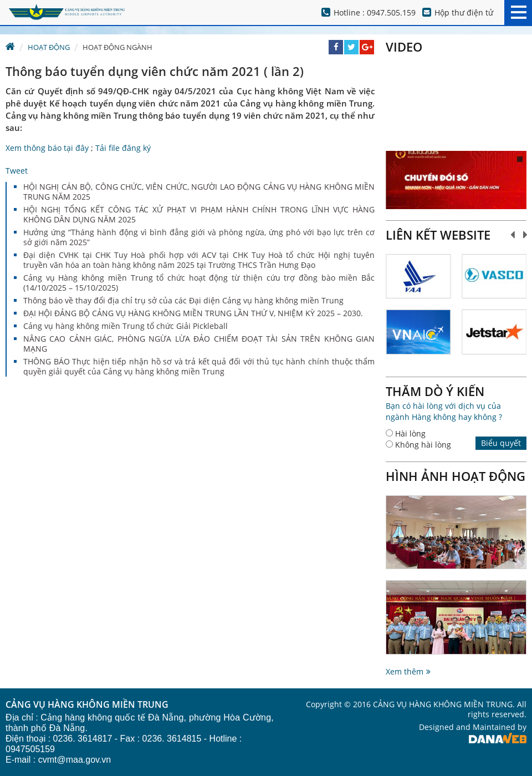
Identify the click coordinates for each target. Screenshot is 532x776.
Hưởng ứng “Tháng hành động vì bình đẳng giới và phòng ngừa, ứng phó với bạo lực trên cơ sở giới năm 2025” (199, 237)
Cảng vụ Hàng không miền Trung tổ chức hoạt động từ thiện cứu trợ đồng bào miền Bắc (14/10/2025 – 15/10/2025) (199, 283)
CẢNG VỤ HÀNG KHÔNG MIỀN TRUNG (87, 705)
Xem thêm (405, 671)
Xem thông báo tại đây (47, 148)
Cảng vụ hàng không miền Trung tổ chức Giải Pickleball (126, 326)
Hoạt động (49, 47)
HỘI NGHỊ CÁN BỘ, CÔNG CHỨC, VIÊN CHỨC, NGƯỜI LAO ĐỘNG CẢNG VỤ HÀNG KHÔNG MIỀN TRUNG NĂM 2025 (199, 192)
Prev (513, 235)
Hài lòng (410, 433)
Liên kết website (438, 235)
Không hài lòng (423, 445)
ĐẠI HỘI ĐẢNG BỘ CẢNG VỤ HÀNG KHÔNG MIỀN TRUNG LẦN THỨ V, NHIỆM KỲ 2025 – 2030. (193, 313)
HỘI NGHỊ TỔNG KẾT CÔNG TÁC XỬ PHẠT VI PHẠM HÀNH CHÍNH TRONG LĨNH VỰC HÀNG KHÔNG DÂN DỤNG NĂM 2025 (199, 214)
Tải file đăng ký (123, 148)
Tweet (17, 171)
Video (404, 47)
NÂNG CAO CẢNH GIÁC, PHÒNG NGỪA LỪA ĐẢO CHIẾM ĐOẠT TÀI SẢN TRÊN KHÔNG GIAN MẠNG (199, 344)
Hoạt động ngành (117, 47)
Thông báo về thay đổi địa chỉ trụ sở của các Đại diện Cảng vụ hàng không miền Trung (183, 300)
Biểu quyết (501, 443)
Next (526, 235)
